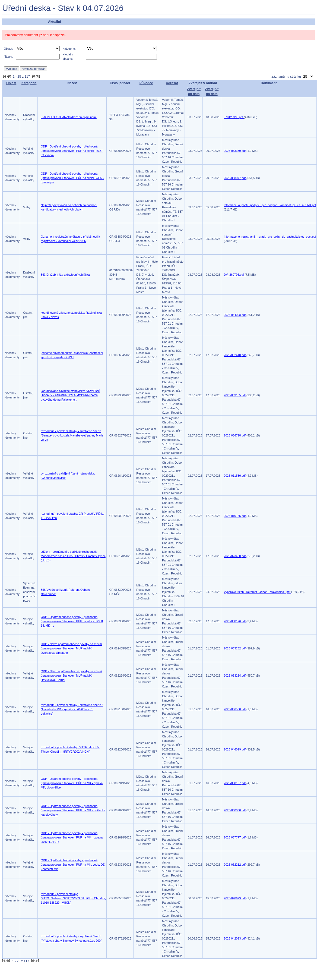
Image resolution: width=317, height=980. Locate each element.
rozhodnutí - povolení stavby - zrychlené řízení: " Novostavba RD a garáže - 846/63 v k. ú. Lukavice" (72, 709)
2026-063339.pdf (235, 151)
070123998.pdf (234, 117)
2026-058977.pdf (235, 178)
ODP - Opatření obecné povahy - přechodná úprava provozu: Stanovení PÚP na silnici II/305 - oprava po (72, 178)
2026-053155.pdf (235, 395)
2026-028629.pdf (235, 898)
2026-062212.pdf (235, 865)
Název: (8, 56)
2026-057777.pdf (235, 837)
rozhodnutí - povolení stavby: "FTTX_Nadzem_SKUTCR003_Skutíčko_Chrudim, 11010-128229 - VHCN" (73, 898)
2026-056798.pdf (235, 435)
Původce (146, 83)
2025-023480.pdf (235, 556)
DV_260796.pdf (234, 275)
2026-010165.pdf (235, 516)
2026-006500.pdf (235, 709)
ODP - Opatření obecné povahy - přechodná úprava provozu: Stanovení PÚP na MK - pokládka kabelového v (73, 810)
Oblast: (8, 49)
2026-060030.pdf (235, 810)
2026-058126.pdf (235, 621)
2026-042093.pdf (235, 938)
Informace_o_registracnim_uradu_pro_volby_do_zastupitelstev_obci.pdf (270, 237)
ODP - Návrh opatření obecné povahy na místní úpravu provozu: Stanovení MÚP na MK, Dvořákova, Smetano (71, 648)
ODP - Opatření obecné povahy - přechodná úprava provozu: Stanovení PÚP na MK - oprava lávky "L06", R (72, 837)
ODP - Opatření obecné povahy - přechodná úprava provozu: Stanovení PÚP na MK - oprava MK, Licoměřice (72, 783)
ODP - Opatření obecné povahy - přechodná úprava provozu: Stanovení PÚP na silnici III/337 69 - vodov (72, 151)
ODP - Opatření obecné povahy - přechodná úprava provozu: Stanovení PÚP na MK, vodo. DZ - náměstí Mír (73, 865)
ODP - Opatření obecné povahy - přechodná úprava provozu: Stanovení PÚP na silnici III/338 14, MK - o (72, 621)
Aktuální (54, 22)
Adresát (172, 83)
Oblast (11, 83)
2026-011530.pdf (235, 476)
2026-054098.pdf (235, 315)
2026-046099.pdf (235, 749)
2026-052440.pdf (235, 355)
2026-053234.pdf (235, 676)
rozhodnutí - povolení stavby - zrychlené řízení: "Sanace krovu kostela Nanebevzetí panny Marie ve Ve (72, 435)
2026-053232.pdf (235, 648)
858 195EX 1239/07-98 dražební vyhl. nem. (69, 117)
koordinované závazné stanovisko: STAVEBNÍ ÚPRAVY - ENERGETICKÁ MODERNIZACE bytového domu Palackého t (70, 395)
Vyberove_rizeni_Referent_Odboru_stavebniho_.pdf (258, 592)
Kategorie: (69, 49)
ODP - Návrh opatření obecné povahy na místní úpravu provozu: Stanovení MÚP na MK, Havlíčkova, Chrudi (71, 676)
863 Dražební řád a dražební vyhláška (65, 275)
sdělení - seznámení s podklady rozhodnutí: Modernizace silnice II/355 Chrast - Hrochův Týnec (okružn (73, 556)
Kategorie (29, 83)
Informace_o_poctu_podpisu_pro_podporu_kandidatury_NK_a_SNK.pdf (270, 205)
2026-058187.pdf (235, 783)
